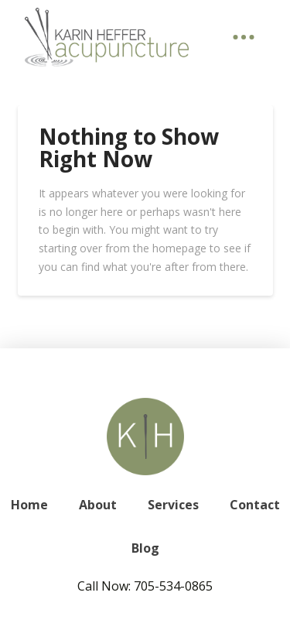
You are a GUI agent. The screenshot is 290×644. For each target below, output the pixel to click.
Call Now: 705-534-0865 (145, 586)
